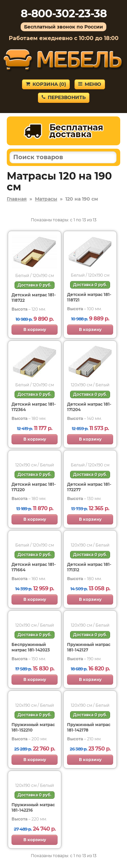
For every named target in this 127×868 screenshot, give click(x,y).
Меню (90, 84)
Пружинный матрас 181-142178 (89, 727)
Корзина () (46, 84)
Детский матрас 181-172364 (34, 407)
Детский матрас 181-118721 (89, 297)
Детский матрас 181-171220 (34, 487)
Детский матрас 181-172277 (89, 487)
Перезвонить (64, 97)
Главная (17, 199)
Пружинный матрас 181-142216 (33, 807)
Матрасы (46, 199)
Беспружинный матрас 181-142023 (31, 647)
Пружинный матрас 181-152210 (33, 727)
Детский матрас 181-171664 (34, 567)
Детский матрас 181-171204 (89, 407)
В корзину (35, 329)
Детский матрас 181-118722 (34, 298)
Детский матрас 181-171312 (89, 567)
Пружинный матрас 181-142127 (89, 647)
